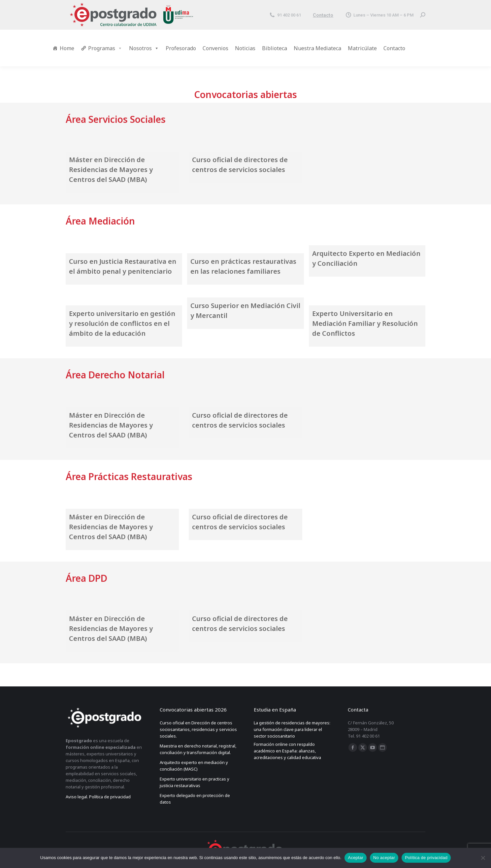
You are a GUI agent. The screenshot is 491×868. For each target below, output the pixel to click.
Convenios (215, 48)
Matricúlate (362, 48)
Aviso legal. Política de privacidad (98, 797)
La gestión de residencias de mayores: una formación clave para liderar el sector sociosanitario (292, 729)
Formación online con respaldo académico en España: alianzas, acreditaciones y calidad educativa (287, 751)
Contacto (323, 15)
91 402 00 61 (285, 15)
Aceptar (356, 858)
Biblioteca (275, 48)
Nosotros (144, 48)
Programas (105, 48)
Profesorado (181, 48)
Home (67, 48)
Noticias (245, 48)
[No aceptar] (483, 858)
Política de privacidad (426, 858)
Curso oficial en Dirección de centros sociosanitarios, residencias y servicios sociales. (198, 729)
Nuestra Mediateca (317, 48)
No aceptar (384, 858)
